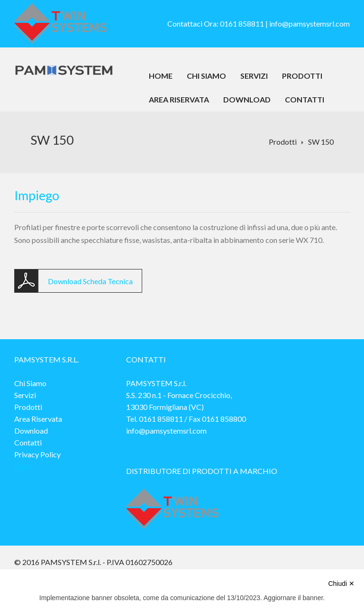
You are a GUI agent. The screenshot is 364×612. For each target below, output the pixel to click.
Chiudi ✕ (341, 584)
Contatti (305, 99)
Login (23, 466)
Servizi (254, 76)
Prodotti (302, 76)
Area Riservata (179, 99)
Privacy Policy (37, 454)
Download (247, 99)
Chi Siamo (206, 76)
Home (161, 76)
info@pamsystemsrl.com (309, 23)
